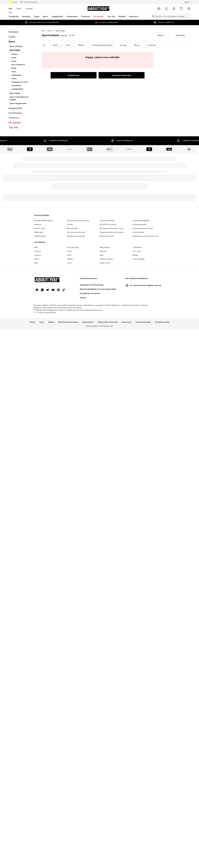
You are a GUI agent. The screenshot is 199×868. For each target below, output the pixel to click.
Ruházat (38, 224)
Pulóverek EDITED (107, 221)
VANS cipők (39, 232)
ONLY (69, 255)
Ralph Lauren (105, 263)
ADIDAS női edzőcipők (76, 236)
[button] (161, 35)
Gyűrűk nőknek (138, 232)
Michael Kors (105, 247)
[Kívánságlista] (181, 9)
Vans (102, 255)
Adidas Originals (106, 259)
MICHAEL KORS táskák (43, 221)
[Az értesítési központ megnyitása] (174, 9)
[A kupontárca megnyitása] (159, 9)
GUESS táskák (40, 236)
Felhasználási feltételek (108, 322)
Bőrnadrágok (72, 228)
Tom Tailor (137, 251)
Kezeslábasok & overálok (143, 228)
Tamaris (38, 251)
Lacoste (38, 255)
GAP (36, 247)
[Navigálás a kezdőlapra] (98, 9)
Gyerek (29, 9)
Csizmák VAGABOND (141, 221)
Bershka (103, 251)
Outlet (14, 2)
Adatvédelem (88, 322)
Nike (36, 263)
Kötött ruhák (40, 228)
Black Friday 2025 (107, 236)
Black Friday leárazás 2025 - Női (145, 236)
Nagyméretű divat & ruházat (112, 232)
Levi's (69, 263)
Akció (58, 45)
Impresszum (127, 322)
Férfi (19, 9)
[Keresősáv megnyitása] (153, 16)
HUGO (37, 259)
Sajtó (42, 322)
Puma (69, 251)
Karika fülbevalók (140, 224)
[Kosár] (189, 9)
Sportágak (60, 31)
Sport (50, 31)
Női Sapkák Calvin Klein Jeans (112, 228)
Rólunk (33, 322)
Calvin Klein (137, 247)
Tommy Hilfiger (139, 259)
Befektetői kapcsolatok (68, 322)
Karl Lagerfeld (73, 247)
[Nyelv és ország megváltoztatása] (187, 2)
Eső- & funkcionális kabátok (78, 221)
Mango (135, 255)
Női (10, 9)
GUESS (70, 259)
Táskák (70, 224)
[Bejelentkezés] (166, 9)
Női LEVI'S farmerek (108, 224)
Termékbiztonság (162, 322)
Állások (51, 322)
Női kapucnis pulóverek (76, 232)
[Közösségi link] (37, 290)
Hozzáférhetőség (143, 322)
